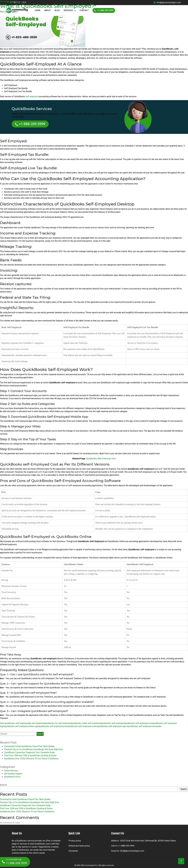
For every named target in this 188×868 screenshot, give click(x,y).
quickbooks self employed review (83, 726)
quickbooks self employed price (53, 726)
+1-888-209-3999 (30, 124)
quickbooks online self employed (86, 723)
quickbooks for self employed (58, 723)
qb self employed (36, 723)
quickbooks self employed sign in (113, 726)
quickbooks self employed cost (139, 723)
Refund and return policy (79, 846)
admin (15, 12)
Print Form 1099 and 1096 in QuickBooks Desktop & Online (30, 755)
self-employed (32, 96)
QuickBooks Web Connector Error (101, 459)
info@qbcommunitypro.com (132, 851)
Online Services (11, 771)
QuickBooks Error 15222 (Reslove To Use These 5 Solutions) (31, 759)
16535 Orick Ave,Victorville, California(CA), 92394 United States (148, 841)
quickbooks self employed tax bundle (145, 726)
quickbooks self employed (113, 723)
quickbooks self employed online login (22, 726)
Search (3, 785)
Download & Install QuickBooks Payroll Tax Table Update (29, 746)
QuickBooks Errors (12, 777)
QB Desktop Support (9, 1)
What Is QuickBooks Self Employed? (47, 6)
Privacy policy (75, 841)
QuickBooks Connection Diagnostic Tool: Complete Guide (29, 752)
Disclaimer (73, 851)
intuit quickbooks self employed (14, 723)
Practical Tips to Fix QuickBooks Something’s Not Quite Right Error (34, 749)
